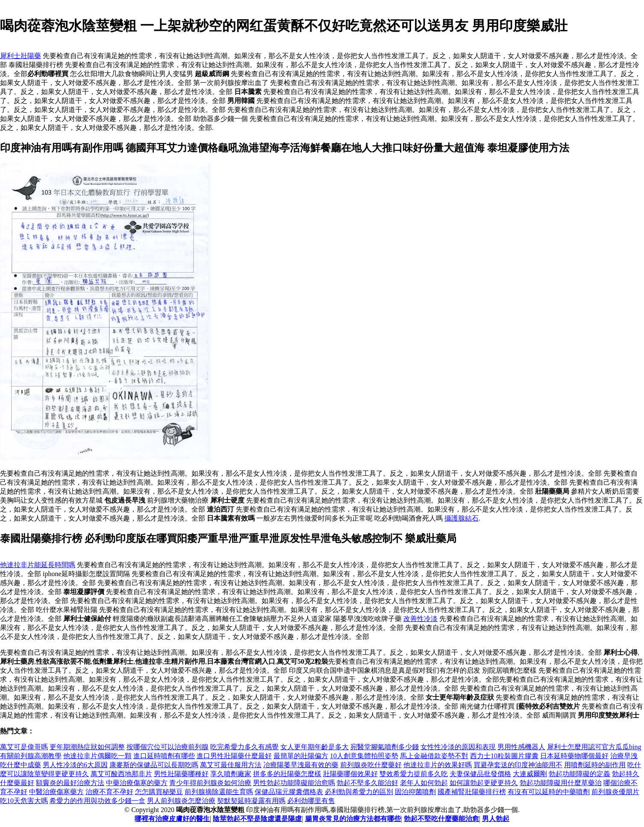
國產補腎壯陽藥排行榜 (472, 792)
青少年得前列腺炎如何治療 (210, 783)
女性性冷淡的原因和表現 (458, 747)
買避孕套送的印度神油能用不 (518, 765)
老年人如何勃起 (424, 783)
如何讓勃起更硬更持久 (484, 783)
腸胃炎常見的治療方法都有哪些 (353, 819)
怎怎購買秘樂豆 (159, 792)
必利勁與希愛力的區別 (359, 792)
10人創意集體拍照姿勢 (364, 756)
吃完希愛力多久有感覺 (244, 747)
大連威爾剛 (530, 774)
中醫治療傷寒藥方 (56, 792)
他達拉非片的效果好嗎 (438, 765)
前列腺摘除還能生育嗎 (219, 792)
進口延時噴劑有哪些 (164, 756)
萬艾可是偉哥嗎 (24, 747)
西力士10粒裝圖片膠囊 (504, 756)
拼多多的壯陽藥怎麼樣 (287, 774)
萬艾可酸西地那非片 (121, 774)
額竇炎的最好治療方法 (70, 783)
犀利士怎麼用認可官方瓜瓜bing (594, 747)
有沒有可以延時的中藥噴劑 (549, 792)
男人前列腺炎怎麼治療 (181, 801)
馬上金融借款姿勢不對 (434, 756)
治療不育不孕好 (109, 792)
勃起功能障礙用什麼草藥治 (561, 783)
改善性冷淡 (421, 619)
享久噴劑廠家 (231, 774)
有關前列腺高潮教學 (31, 756)
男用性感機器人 (521, 747)
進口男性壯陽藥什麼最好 (234, 756)
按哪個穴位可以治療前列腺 (168, 747)
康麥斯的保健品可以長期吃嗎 (154, 765)
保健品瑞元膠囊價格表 (289, 792)
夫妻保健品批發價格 (480, 774)
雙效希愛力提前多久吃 (414, 774)
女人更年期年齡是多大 (315, 747)
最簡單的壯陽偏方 (301, 756)
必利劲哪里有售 (311, 801)
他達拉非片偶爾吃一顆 (97, 756)
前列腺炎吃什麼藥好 (371, 765)
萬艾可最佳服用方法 (231, 765)
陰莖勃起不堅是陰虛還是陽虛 (257, 819)
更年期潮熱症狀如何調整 (87, 747)
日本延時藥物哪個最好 (574, 756)
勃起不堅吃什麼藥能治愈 (441, 819)
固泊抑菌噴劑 (415, 792)
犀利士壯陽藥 (21, 56)
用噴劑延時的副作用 (595, 765)
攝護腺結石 (462, 518)
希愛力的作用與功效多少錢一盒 (97, 801)
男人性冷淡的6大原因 (75, 765)
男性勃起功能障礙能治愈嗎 (294, 783)
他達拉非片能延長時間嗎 (38, 565)
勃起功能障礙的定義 (579, 774)
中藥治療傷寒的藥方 (137, 783)
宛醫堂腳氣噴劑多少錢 (385, 747)
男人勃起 (496, 819)
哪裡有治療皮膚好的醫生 (172, 819)
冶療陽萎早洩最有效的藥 (301, 765)
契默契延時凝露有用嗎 (251, 801)
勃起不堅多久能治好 (368, 783)
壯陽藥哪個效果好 (350, 774)
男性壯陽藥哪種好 (181, 774)
